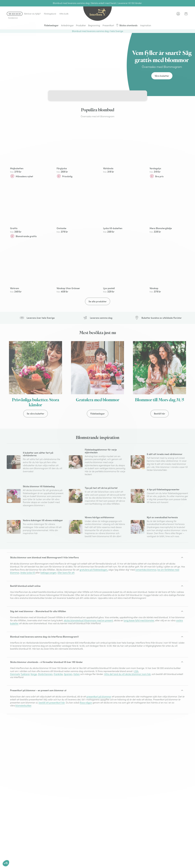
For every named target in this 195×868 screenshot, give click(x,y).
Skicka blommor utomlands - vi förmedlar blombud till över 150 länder (46, 694)
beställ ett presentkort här (52, 734)
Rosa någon (86, 734)
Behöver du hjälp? (32, 14)
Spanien (68, 706)
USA (136, 703)
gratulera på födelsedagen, (94, 601)
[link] (186, 14)
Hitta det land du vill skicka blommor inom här (127, 706)
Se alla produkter (98, 333)
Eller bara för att (66, 604)
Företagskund (50, 14)
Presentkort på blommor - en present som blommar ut (38, 722)
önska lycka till (28, 604)
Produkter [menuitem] (81, 25)
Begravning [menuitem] (94, 25)
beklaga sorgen (48, 604)
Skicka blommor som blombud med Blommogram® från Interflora (44, 589)
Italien (77, 706)
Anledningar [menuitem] (67, 25)
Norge (34, 706)
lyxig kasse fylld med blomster (139, 652)
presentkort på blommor (99, 728)
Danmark (15, 706)
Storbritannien (45, 706)
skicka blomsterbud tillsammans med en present (88, 652)
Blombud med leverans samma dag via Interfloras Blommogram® (44, 668)
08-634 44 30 (15, 14)
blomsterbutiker (23, 737)
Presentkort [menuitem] (108, 25)
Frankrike (58, 706)
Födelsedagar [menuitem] (51, 25)
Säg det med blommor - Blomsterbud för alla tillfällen (38, 643)
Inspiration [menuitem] (146, 25)
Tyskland (25, 706)
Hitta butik (64, 14)
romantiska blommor (146, 601)
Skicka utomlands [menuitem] (127, 25)
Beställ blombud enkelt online (25, 617)
